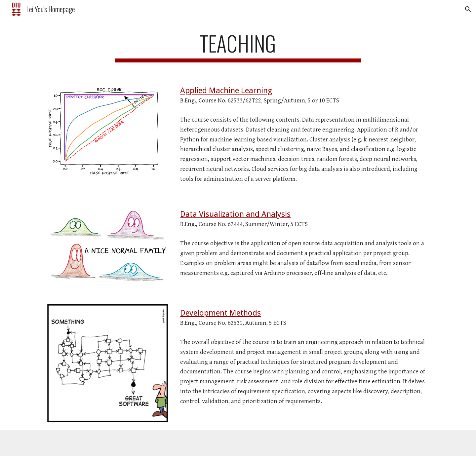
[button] (468, 9)
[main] (238, 46)
